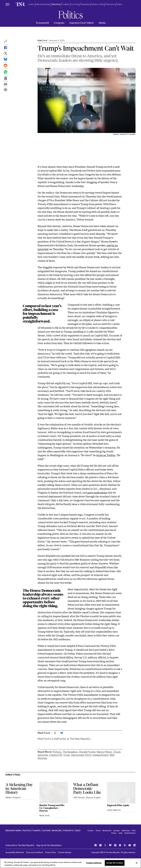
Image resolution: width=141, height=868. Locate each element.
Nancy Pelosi (104, 752)
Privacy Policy (50, 852)
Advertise (126, 830)
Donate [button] (116, 830)
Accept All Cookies (115, 863)
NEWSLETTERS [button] (98, 4)
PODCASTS (111, 4)
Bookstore (107, 830)
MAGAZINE (85, 4)
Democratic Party (81, 755)
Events (91, 830)
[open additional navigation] (8, 4)
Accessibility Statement (15, 852)
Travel (98, 830)
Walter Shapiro (13, 797)
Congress (59, 23)
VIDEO (120, 4)
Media (102, 23)
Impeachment (101, 755)
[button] (6, 42)
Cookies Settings (65, 852)
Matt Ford (42, 40)
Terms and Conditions (34, 852)
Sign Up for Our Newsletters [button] (49, 845)
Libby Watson (114, 810)
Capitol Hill (56, 755)
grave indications (97, 492)
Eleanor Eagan (93, 797)
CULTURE (75, 4)
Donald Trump (87, 752)
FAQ (134, 830)
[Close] (137, 863)
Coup (67, 755)
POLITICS (56, 4)
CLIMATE (66, 4)
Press (114, 833)
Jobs (120, 833)
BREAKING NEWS (43, 4)
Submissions (130, 833)
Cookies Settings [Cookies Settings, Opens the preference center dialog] (94, 863)
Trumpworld (42, 23)
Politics (57, 752)
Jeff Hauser (79, 797)
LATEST (31, 4)
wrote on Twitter (106, 455)
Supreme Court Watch (82, 23)
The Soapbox (70, 752)
